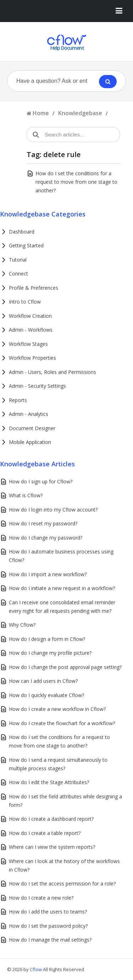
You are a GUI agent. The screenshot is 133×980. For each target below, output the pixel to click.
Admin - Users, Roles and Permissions (52, 372)
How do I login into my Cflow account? (53, 510)
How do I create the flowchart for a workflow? (62, 723)
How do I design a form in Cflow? (47, 639)
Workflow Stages (28, 344)
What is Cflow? (26, 495)
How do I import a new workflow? (48, 574)
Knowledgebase (80, 113)
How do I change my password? (46, 538)
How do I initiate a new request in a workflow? (62, 588)
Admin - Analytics (29, 414)
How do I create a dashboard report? (51, 819)
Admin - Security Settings (37, 386)
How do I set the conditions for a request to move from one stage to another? (76, 182)
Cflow (36, 969)
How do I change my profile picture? (50, 653)
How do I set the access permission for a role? (62, 883)
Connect (18, 274)
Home (41, 113)
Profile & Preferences (34, 288)
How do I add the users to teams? (48, 912)
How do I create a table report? (45, 833)
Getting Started (26, 245)
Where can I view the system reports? (52, 847)
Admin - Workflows (31, 330)
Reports (18, 400)
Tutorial (18, 260)
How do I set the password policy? (48, 926)
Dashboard (22, 232)
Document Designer (32, 428)
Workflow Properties (32, 358)
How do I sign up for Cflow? (41, 481)
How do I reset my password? (43, 523)
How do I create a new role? (41, 898)
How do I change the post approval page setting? (65, 667)
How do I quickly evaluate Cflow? (46, 695)
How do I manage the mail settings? (50, 940)
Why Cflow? (22, 625)
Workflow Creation (30, 316)
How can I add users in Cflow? (43, 681)
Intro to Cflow (25, 302)
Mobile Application (30, 442)
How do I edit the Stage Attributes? (49, 782)
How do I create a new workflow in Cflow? (57, 709)
